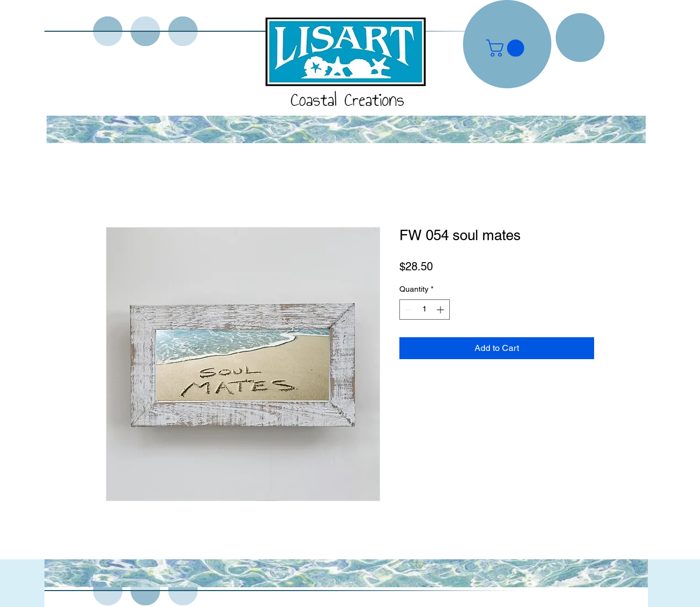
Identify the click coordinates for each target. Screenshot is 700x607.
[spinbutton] (425, 310)
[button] (507, 48)
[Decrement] (408, 310)
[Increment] (441, 310)
